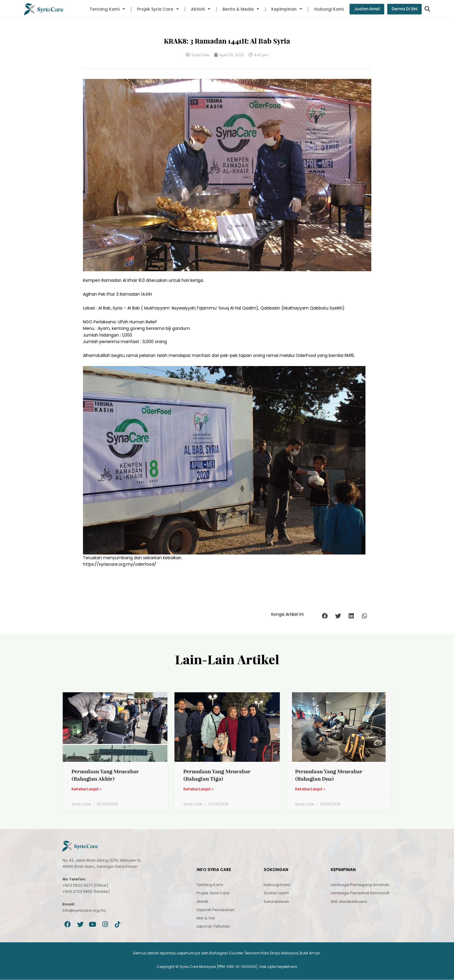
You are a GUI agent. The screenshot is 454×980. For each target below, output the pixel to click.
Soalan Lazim (276, 893)
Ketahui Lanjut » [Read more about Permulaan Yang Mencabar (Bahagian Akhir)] (87, 789)
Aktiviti (198, 9)
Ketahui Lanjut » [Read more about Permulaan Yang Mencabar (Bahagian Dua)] (310, 789)
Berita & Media (238, 9)
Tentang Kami (104, 9)
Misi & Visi (206, 918)
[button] (325, 616)
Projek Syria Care (155, 9)
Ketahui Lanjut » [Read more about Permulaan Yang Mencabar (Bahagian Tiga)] (198, 789)
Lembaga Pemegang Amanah (360, 885)
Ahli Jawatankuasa (349, 902)
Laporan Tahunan (213, 927)
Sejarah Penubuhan (216, 910)
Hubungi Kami (326, 9)
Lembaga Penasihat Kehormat (360, 893)
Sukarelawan (276, 902)
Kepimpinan (284, 9)
